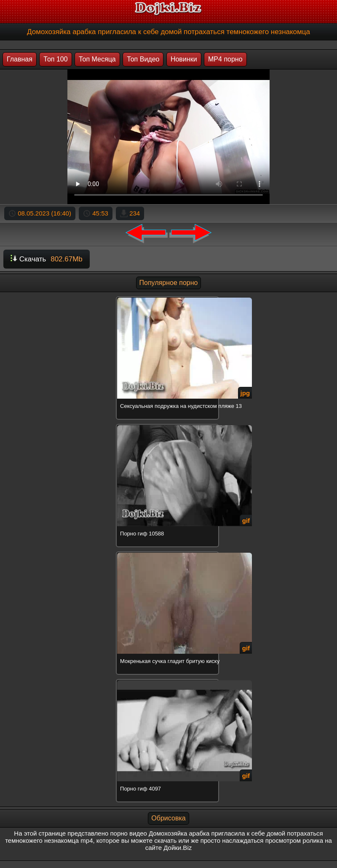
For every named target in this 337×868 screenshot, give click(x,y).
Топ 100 (55, 59)
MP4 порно (225, 59)
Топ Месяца (97, 59)
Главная (20, 59)
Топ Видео (143, 59)
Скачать (47, 259)
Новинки (184, 59)
